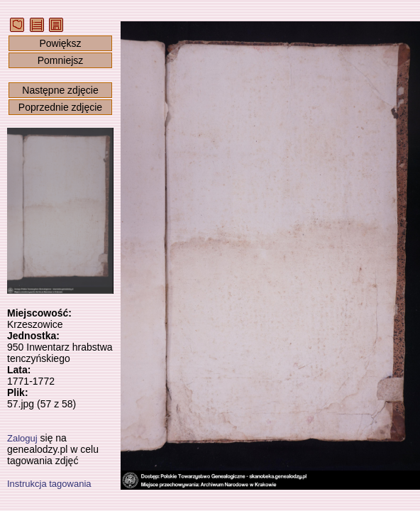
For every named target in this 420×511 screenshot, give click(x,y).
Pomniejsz (61, 60)
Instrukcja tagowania (49, 484)
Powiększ (60, 43)
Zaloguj (22, 438)
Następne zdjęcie (60, 90)
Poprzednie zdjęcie (60, 107)
